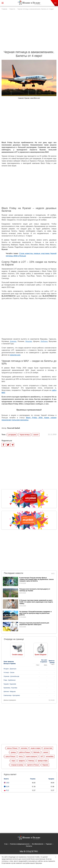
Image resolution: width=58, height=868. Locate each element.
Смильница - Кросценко (12, 695)
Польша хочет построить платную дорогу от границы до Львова (35, 590)
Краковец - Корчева (10, 688)
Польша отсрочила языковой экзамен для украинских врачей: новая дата (34, 624)
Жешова (29, 341)
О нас (6, 844)
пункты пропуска (32, 756)
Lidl (41, 756)
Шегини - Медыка (10, 691)
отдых (13, 761)
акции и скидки (35, 748)
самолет (36, 435)
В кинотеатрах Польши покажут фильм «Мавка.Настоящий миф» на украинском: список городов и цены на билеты (37, 579)
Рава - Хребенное (10, 680)
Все (53, 573)
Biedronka (37, 752)
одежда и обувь (43, 761)
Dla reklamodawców (38, 844)
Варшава (45, 765)
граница (13, 752)
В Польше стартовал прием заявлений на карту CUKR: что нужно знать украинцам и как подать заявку (36, 602)
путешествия (48, 748)
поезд (21, 756)
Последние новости (13, 573)
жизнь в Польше (12, 748)
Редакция (49, 844)
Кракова (13, 341)
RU (55, 3)
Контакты (29, 846)
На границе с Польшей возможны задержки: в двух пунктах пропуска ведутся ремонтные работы (35, 613)
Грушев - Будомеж (10, 684)
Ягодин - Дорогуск (10, 669)
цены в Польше (10, 756)
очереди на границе (17, 765)
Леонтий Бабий (14, 428)
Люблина (44, 341)
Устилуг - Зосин (9, 672)
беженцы (31, 761)
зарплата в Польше (33, 765)
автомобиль (50, 756)
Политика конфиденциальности (20, 844)
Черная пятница (25, 435)
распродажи (12, 435)
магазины (24, 748)
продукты (22, 761)
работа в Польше (25, 752)
